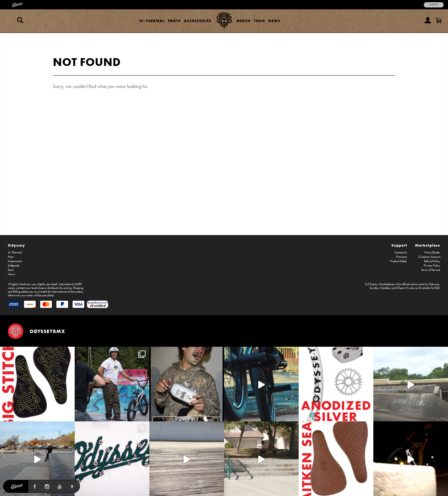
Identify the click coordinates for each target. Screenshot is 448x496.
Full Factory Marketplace (380, 284)
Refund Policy (432, 261)
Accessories (198, 21)
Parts (174, 21)
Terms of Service (431, 270)
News (274, 21)
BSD (437, 288)
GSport (401, 288)
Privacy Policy (432, 266)
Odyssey (16, 245)
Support (434, 5)
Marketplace (428, 245)
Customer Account (429, 257)
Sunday (374, 288)
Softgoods (14, 266)
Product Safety (399, 261)
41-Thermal (152, 21)
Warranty (401, 257)
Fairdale (385, 288)
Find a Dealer (432, 253)
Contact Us (401, 253)
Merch (244, 21)
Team (259, 21)
